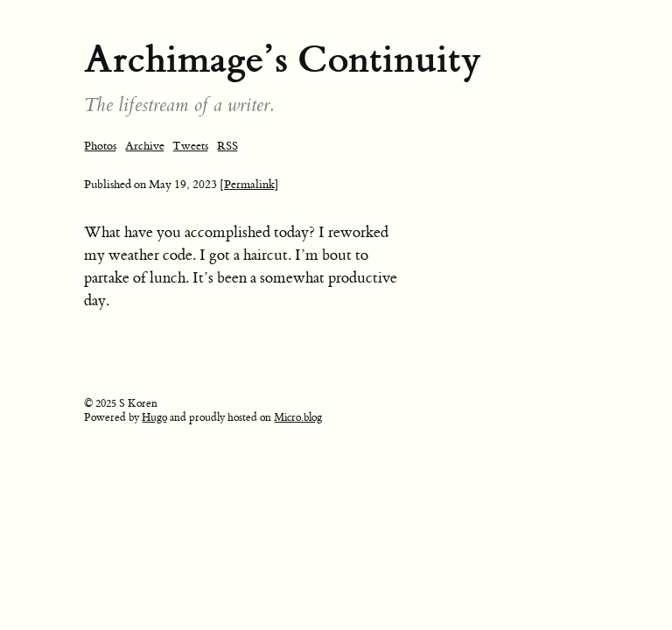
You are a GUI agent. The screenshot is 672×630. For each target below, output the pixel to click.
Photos (100, 146)
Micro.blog (298, 417)
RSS (227, 146)
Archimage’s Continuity (283, 59)
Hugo (154, 417)
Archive (145, 146)
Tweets (190, 146)
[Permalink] (249, 184)
